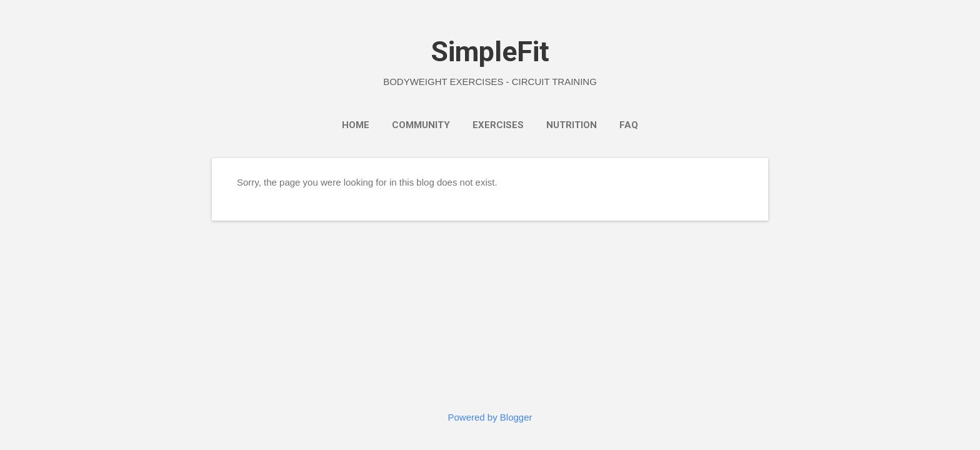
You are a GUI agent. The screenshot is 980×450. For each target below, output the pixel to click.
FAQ (629, 125)
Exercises (498, 125)
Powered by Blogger (490, 417)
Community (421, 125)
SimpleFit (490, 52)
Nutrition (572, 125)
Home (356, 125)
